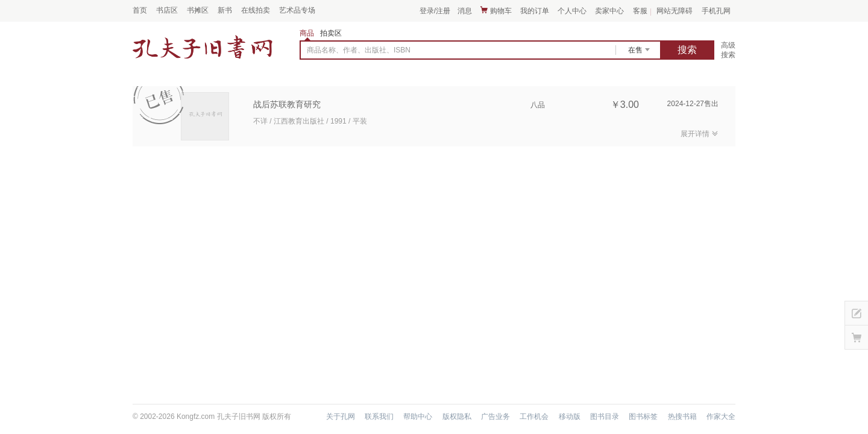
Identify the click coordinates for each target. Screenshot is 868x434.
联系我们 (379, 417)
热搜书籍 (682, 417)
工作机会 (534, 417)
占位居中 (203, 47)
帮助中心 (418, 417)
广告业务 (495, 417)
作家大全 (721, 417)
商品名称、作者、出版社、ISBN (359, 50)
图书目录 (605, 417)
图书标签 (643, 417)
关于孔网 (341, 417)
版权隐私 (457, 417)
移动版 (570, 417)
